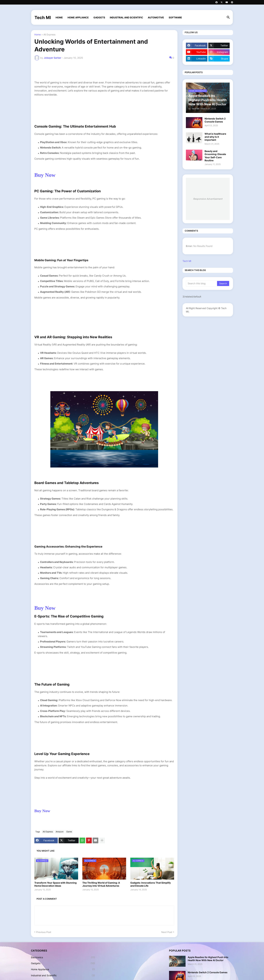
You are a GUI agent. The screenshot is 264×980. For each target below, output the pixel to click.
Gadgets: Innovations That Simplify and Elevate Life (151, 884)
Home (59, 17)
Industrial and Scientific (126, 17)
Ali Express (49, 35)
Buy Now (46, 175)
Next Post (167, 932)
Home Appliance (78, 17)
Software (175, 17)
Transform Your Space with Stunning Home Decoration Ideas (55, 884)
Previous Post (44, 932)
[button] (228, 18)
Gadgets (99, 17)
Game (69, 832)
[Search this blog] (202, 283)
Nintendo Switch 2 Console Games (215, 120)
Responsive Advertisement (208, 199)
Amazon (60, 832)
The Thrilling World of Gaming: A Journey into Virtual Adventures (101, 884)
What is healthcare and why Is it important (215, 137)
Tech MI (43, 18)
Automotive (156, 17)
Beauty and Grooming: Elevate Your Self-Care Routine (215, 156)
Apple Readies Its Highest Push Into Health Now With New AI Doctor (208, 959)
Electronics (63, 957)
